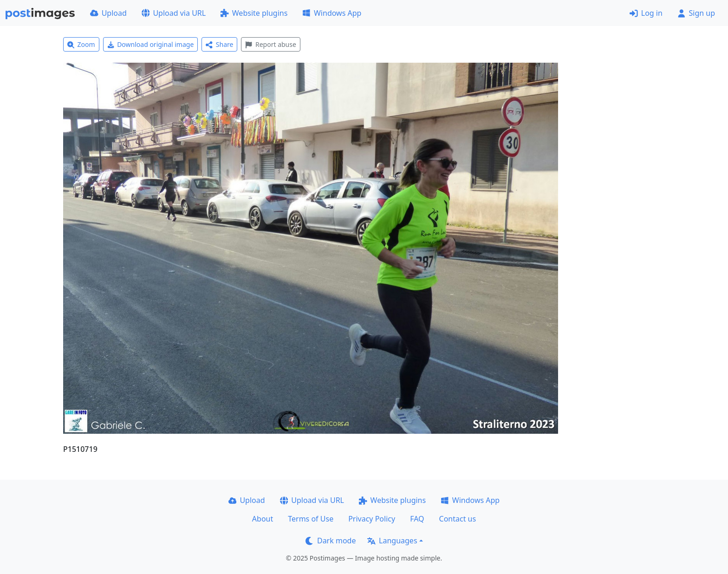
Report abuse (270, 44)
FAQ (417, 519)
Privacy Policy (372, 519)
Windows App (332, 13)
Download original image (151, 44)
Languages (392, 541)
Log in (646, 13)
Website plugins (254, 13)
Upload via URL (174, 13)
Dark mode (331, 541)
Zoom (81, 44)
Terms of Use (311, 519)
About (263, 519)
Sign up (696, 13)
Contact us (458, 519)
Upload (108, 13)
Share (219, 44)
